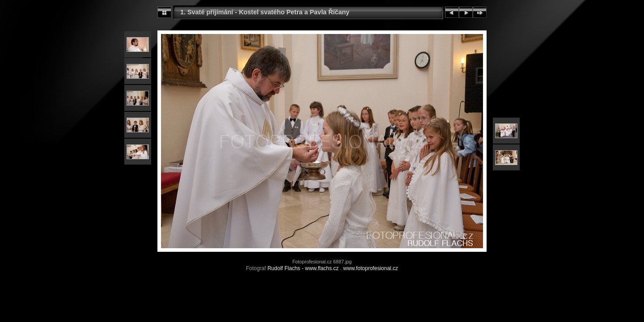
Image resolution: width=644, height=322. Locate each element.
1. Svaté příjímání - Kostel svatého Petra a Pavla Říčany (265, 12)
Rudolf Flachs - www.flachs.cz (303, 268)
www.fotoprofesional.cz (371, 268)
